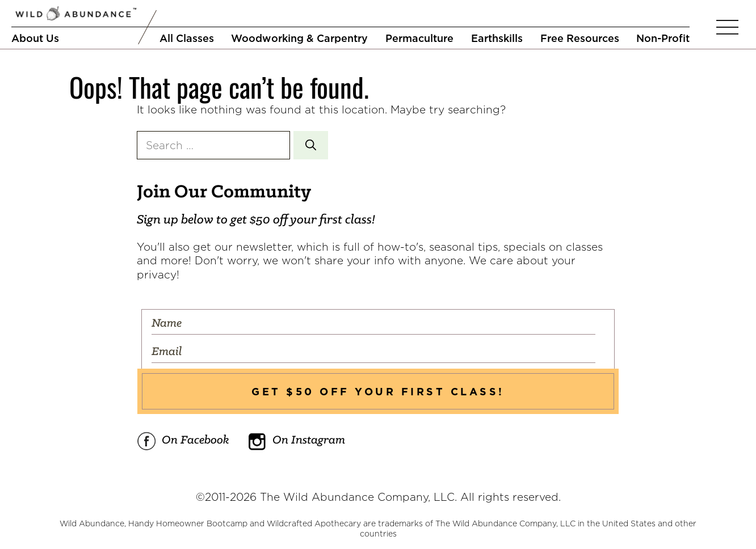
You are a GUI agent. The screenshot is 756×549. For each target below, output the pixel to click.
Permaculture (419, 38)
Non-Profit (663, 38)
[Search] (311, 145)
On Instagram (296, 441)
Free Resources (580, 38)
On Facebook (183, 441)
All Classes (187, 38)
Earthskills (497, 38)
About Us (35, 38)
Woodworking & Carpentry (299, 38)
